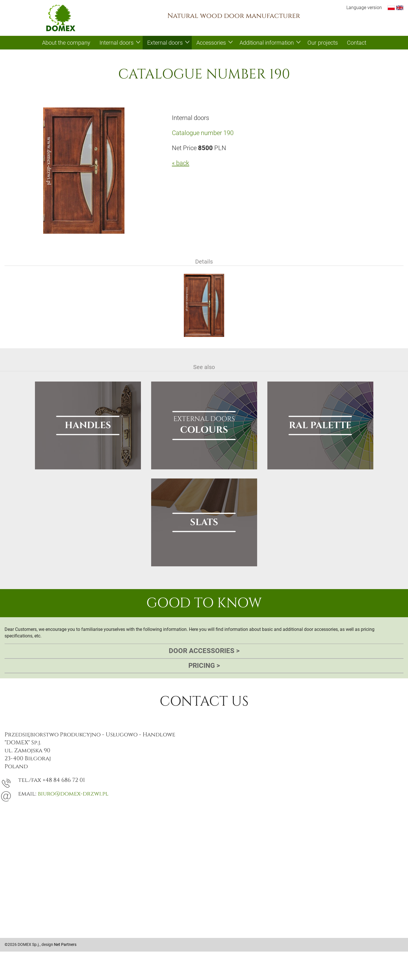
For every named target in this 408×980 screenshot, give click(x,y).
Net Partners (65, 944)
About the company (66, 43)
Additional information (267, 43)
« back (181, 163)
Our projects (323, 43)
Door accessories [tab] (204, 651)
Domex (61, 18)
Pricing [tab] (204, 666)
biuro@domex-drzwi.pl (73, 794)
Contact (357, 43)
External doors (165, 43)
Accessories (211, 43)
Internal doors (116, 43)
